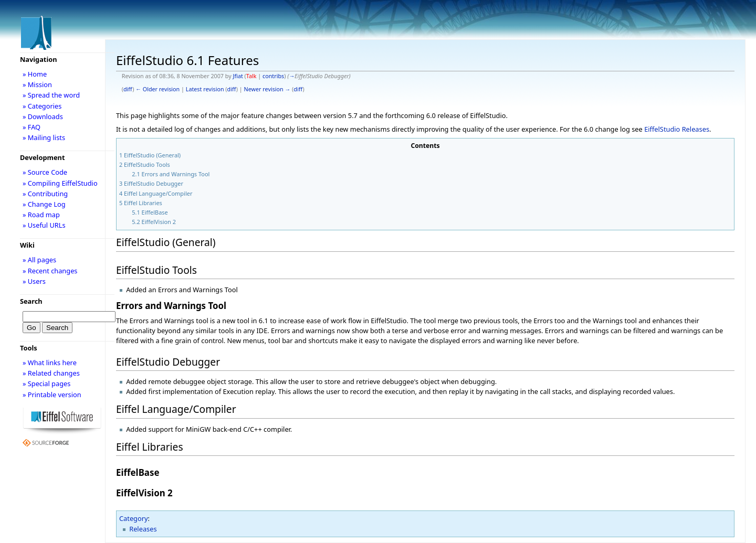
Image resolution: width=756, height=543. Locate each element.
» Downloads (43, 116)
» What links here (50, 363)
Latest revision (205, 89)
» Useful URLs (44, 225)
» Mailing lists (44, 137)
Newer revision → (267, 89)
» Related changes (51, 373)
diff (128, 89)
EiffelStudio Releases (677, 129)
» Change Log (44, 204)
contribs (273, 76)
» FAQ (31, 127)
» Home (35, 74)
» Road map (41, 215)
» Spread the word (51, 95)
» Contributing (45, 194)
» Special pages (46, 384)
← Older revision (157, 89)
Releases (143, 529)
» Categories (42, 106)
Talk (251, 76)
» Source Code (45, 172)
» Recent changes (50, 271)
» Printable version (52, 395)
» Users (34, 281)
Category (134, 518)
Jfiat (238, 76)
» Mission (37, 84)
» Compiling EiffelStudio (60, 183)
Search (31, 301)
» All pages (39, 260)
